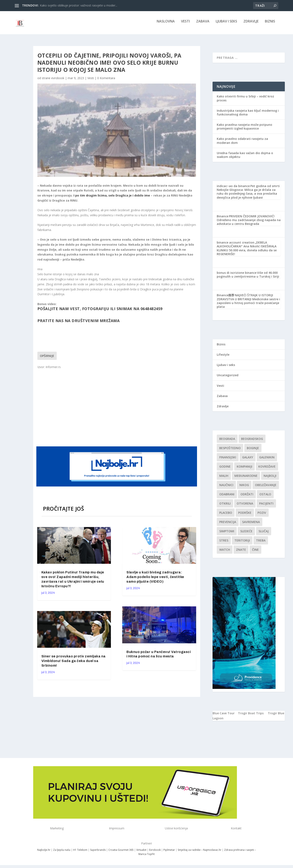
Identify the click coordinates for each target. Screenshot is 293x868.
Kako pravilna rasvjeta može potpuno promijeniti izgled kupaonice (244, 129)
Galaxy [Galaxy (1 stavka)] (248, 460)
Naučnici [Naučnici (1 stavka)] (226, 488)
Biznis (270, 24)
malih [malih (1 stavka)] (224, 479)
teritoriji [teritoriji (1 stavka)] (242, 543)
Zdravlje (251, 24)
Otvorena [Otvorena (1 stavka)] (245, 506)
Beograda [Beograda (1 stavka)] (227, 442)
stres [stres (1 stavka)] (224, 543)
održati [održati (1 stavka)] (247, 497)
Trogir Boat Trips (251, 716)
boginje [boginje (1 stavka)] (253, 451)
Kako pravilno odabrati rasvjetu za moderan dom (242, 144)
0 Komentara (106, 81)
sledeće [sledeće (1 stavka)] (246, 534)
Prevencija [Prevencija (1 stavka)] (228, 525)
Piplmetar (169, 853)
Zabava (203, 24)
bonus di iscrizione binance (237, 276)
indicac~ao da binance (233, 189)
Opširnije (47, 359)
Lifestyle (223, 357)
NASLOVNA (166, 24)
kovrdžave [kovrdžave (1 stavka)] (267, 469)
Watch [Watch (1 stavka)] (225, 553)
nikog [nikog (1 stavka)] (244, 488)
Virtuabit (141, 853)
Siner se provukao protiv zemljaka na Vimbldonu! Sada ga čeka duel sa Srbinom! (74, 664)
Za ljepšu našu (62, 853)
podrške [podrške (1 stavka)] (245, 516)
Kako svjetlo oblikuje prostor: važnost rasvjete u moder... (79, 5)
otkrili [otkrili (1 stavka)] (225, 506)
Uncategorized (228, 378)
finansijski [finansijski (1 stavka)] (228, 460)
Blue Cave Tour (224, 716)
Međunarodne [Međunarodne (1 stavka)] (246, 479)
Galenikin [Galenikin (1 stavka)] (267, 460)
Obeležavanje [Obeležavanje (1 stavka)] (266, 488)
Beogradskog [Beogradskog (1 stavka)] (252, 442)
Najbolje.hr (44, 853)
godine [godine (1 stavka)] (225, 469)
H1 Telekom (80, 853)
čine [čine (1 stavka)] (255, 553)
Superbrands (98, 853)
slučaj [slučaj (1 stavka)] (264, 534)
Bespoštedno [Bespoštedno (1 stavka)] (230, 451)
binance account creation (236, 245)
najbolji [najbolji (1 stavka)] (270, 479)
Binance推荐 (225, 298)
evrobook (58, 81)
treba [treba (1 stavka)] (261, 543)
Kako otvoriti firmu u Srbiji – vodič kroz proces (245, 101)
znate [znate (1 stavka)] (241, 553)
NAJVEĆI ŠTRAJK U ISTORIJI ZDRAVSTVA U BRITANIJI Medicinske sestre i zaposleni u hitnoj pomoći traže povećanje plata (248, 304)
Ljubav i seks (226, 24)
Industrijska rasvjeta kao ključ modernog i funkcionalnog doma (248, 115)
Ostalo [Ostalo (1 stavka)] (265, 497)
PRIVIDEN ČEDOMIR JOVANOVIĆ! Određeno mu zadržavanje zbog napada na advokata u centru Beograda (249, 223)
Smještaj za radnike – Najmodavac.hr (200, 853)
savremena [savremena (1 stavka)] (251, 525)
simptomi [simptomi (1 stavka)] (227, 534)
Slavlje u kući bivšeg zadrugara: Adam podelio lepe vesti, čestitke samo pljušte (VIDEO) (155, 580)
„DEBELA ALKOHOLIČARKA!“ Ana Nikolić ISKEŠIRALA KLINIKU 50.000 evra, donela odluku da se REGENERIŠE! (247, 251)
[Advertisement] (117, 410)
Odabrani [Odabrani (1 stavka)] (227, 497)
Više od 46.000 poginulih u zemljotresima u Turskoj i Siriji (248, 277)
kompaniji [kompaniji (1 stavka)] (244, 469)
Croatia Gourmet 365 (121, 853)
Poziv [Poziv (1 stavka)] (262, 516)
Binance (223, 219)
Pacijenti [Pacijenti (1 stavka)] (266, 506)
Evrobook (155, 853)
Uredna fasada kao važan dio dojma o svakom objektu (245, 158)
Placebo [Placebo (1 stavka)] (226, 516)
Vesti (185, 24)
